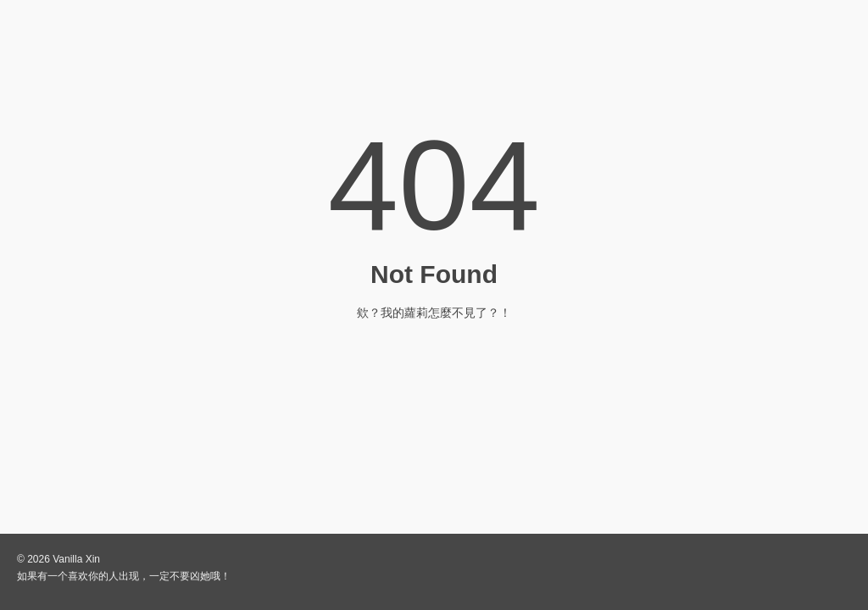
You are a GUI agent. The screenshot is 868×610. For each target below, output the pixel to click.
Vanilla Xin (76, 559)
